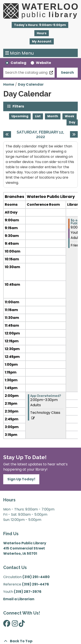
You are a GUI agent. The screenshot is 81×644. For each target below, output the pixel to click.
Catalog (18, 63)
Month (53, 116)
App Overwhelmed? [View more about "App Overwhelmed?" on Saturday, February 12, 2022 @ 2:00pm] (46, 396)
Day (72, 122)
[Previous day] (7, 134)
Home (9, 84)
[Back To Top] (40, 641)
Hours (42, 33)
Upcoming (20, 116)
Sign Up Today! (21, 479)
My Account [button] (42, 41)
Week (70, 116)
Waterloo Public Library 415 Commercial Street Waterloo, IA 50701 (25, 548)
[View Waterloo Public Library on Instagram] (15, 625)
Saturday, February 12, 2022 (42, 135)
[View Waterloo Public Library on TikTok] (22, 625)
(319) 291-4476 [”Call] (36, 584)
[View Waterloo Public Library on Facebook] (7, 625)
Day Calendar (31, 84)
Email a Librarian (19, 599)
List (38, 116)
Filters (18, 106)
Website (43, 63)
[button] (40, 25)
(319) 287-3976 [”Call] (28, 592)
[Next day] (74, 134)
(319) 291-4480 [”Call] (36, 577)
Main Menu (20, 53)
